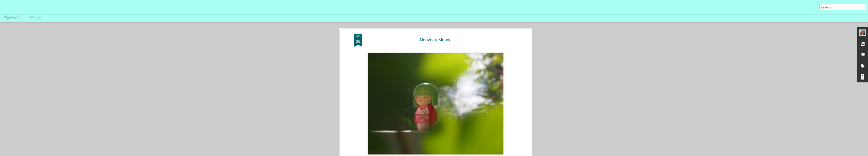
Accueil (35, 18)
